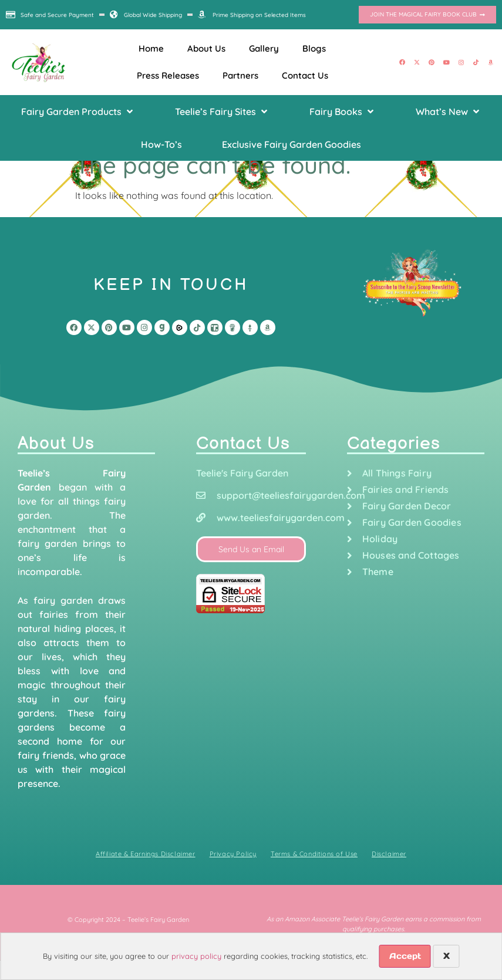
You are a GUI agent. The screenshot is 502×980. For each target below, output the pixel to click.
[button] (78, 111)
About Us (206, 48)
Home (151, 48)
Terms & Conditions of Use (314, 854)
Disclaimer (389, 854)
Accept (405, 956)
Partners (240, 75)
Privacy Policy (233, 854)
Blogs (314, 48)
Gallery (264, 48)
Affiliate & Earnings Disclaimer (146, 854)
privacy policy (196, 956)
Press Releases (168, 75)
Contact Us (305, 75)
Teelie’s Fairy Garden (158, 920)
